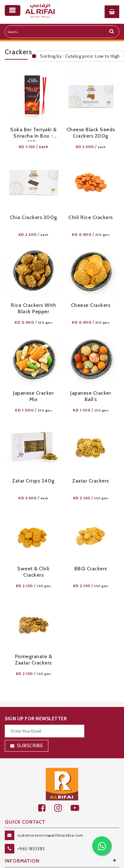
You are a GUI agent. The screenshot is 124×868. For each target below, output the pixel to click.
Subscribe (30, 745)
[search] (112, 32)
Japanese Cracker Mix (33, 396)
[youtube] (78, 808)
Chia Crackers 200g (34, 217)
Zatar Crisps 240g (33, 481)
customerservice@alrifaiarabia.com (50, 835)
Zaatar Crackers (91, 481)
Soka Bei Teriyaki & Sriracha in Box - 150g (33, 134)
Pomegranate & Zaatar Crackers (34, 660)
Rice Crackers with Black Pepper (33, 308)
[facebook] (46, 808)
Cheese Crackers (91, 305)
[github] (62, 808)
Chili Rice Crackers (91, 217)
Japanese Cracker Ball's (91, 396)
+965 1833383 (31, 849)
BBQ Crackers (91, 569)
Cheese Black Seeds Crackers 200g (91, 133)
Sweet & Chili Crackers (33, 572)
